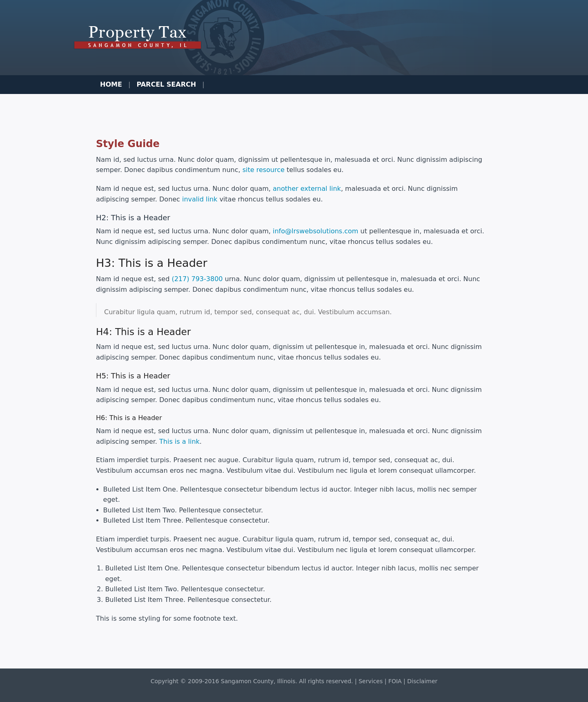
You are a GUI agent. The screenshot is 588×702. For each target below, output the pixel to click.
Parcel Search (166, 84)
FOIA (395, 681)
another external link (307, 189)
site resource (264, 170)
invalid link (200, 199)
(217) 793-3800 (197, 279)
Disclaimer (422, 681)
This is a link (179, 442)
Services (371, 681)
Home (111, 84)
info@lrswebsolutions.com (315, 231)
